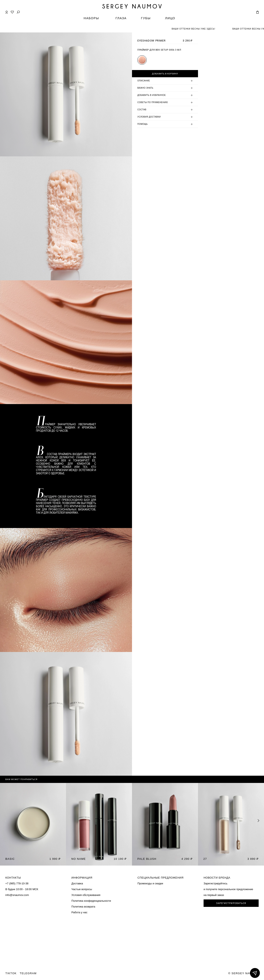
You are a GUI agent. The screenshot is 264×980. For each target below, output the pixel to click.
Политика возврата (83, 907)
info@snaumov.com (17, 895)
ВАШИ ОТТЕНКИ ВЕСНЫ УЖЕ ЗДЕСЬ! (200, 29)
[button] (259, 821)
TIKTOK (11, 973)
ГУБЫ (146, 18)
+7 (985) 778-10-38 (17, 883)
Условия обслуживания (86, 895)
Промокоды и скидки (150, 883)
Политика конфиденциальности (91, 901)
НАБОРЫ (91, 18)
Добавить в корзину (165, 74)
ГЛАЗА (121, 18)
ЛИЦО (170, 18)
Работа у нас (79, 912)
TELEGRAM (28, 973)
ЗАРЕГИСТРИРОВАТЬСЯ (231, 903)
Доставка (77, 883)
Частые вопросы (82, 889)
